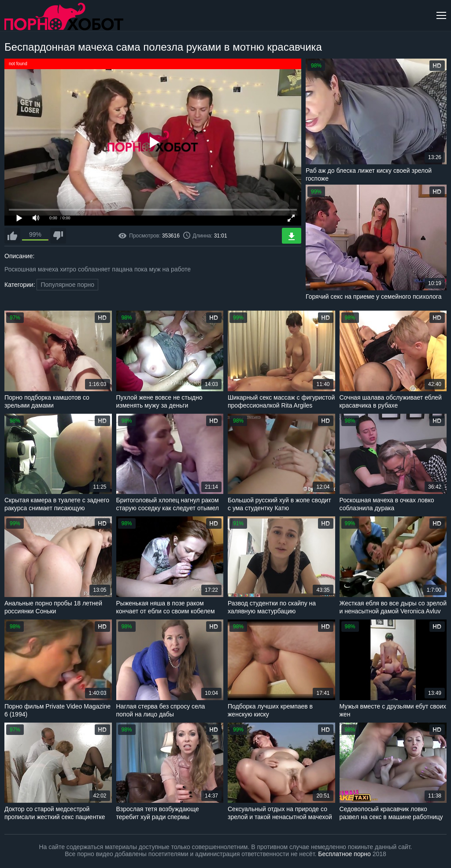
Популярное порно (67, 285)
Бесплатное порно (344, 854)
